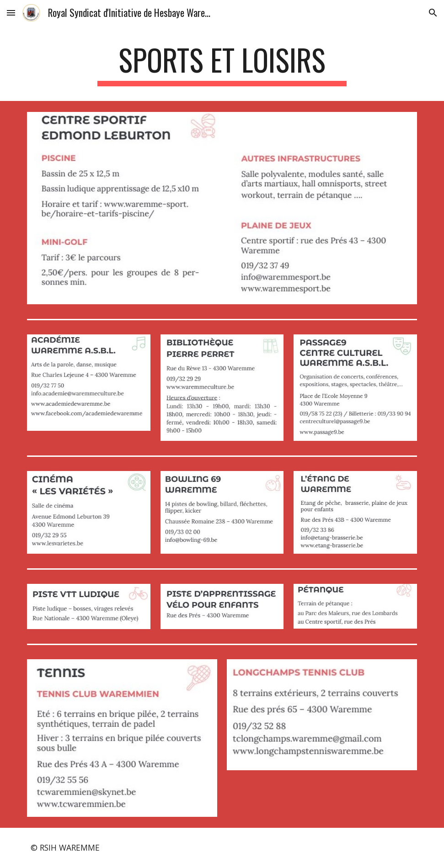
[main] (222, 64)
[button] (11, 13)
